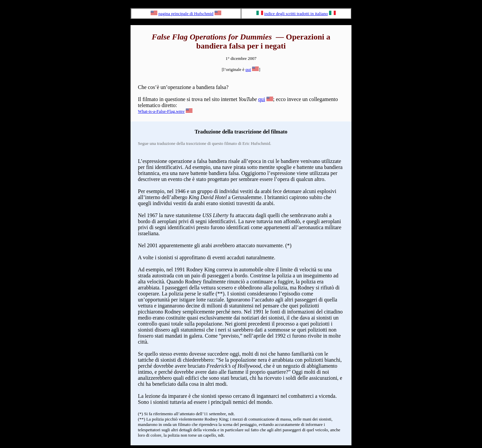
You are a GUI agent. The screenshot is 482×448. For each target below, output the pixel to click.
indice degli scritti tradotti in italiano (296, 14)
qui (248, 69)
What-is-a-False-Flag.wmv (161, 111)
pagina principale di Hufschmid (186, 14)
